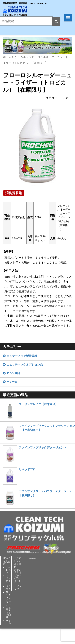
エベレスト (8, 570)
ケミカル (20, 57)
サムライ (8, 588)
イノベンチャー (8, 579)
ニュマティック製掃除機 (20, 356)
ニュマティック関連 (8, 612)
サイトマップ (18, 588)
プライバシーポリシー (18, 579)
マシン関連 (12, 373)
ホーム (7, 57)
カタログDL (18, 559)
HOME (7, 558)
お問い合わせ (18, 571)
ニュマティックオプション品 (23, 365)
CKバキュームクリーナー (8, 598)
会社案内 (18, 565)
